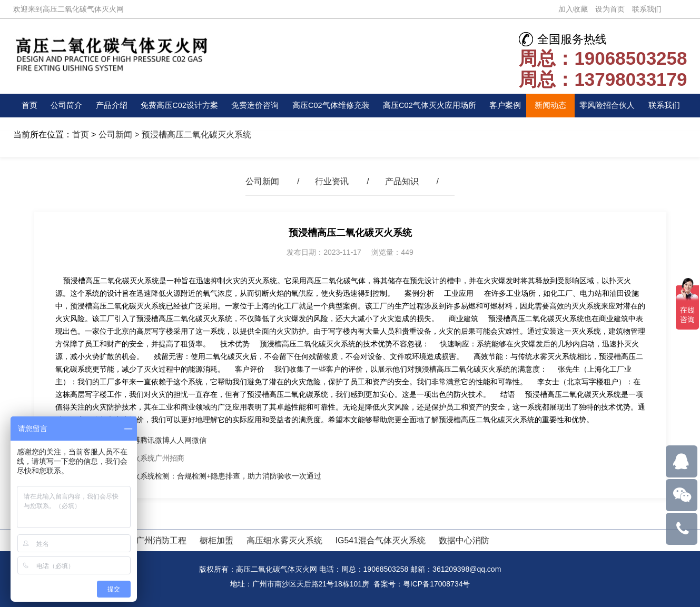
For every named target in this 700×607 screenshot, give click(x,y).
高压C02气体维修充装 (331, 106)
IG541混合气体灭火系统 (381, 540)
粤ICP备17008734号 (437, 584)
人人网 (181, 440)
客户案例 (509, 106)
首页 (30, 106)
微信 (199, 440)
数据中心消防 (464, 540)
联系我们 (647, 9)
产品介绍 (109, 106)
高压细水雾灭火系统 (284, 540)
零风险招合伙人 (610, 106)
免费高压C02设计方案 (177, 106)
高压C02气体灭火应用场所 (433, 106)
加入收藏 (573, 9)
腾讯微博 (155, 440)
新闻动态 (554, 106)
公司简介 (65, 106)
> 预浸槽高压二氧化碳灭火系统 (192, 135)
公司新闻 (115, 135)
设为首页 (610, 9)
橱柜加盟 (216, 540)
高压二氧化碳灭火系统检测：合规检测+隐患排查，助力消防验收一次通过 (201, 476)
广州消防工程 (161, 540)
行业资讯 (332, 181)
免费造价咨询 (254, 106)
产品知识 (402, 181)
